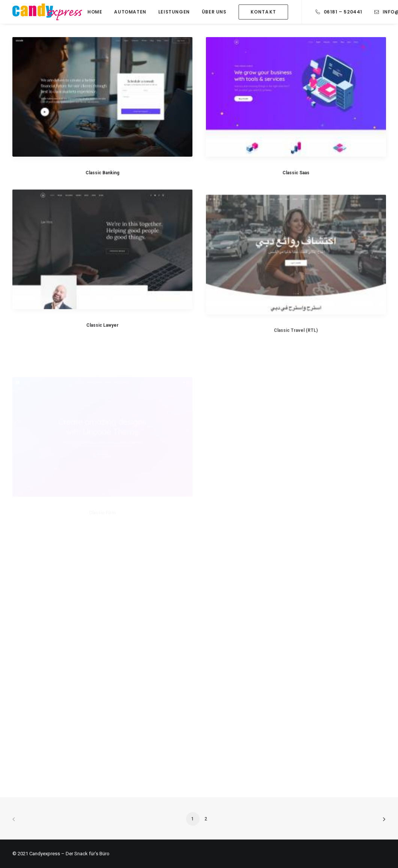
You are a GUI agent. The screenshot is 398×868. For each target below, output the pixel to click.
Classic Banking (102, 173)
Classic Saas (296, 173)
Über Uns (214, 12)
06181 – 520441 (343, 12)
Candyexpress (45, 854)
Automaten (130, 12)
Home (95, 12)
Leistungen (174, 12)
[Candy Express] (47, 12)
